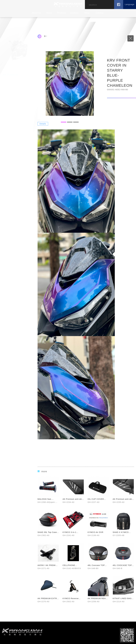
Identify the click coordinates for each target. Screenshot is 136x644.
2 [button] (81, 125)
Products (62, 13)
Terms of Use (90, 640)
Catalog (99, 13)
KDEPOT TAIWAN (68, 5)
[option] (81, 86)
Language (130, 4)
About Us (37, 13)
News (49, 13)
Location (74, 13)
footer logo (22, 623)
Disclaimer (79, 640)
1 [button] (74, 125)
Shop (87, 13)
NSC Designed (63, 641)
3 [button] (87, 125)
